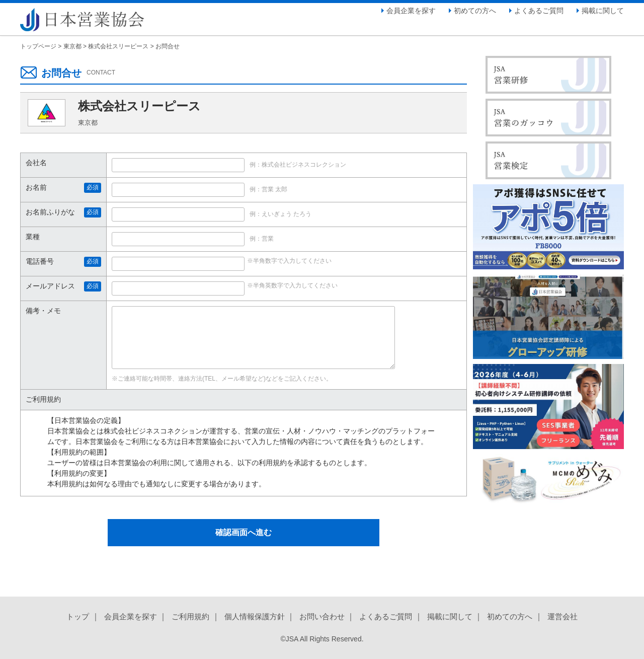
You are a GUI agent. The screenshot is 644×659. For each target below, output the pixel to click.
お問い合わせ (322, 616)
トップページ (38, 46)
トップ (78, 616)
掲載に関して (603, 11)
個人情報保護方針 (255, 616)
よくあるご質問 (539, 11)
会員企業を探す (411, 11)
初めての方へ (475, 11)
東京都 (72, 46)
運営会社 (562, 616)
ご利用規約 (190, 616)
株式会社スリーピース (118, 46)
